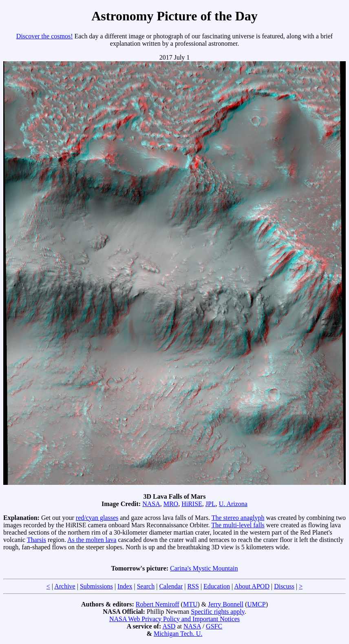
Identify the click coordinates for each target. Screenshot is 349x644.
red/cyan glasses (97, 518)
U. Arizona (233, 504)
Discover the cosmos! (45, 36)
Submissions (96, 586)
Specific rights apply (218, 612)
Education (217, 586)
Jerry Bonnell (226, 604)
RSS (193, 586)
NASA (151, 504)
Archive (65, 586)
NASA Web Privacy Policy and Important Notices (174, 619)
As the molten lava (92, 540)
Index (125, 586)
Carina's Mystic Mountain (204, 568)
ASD (169, 626)
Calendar (171, 586)
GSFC (214, 626)
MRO (171, 504)
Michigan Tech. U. (178, 634)
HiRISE (192, 504)
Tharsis (36, 540)
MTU (190, 604)
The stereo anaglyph (238, 518)
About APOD (252, 586)
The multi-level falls (238, 525)
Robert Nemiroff (158, 604)
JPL (211, 504)
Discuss (284, 586)
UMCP (256, 604)
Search (146, 586)
